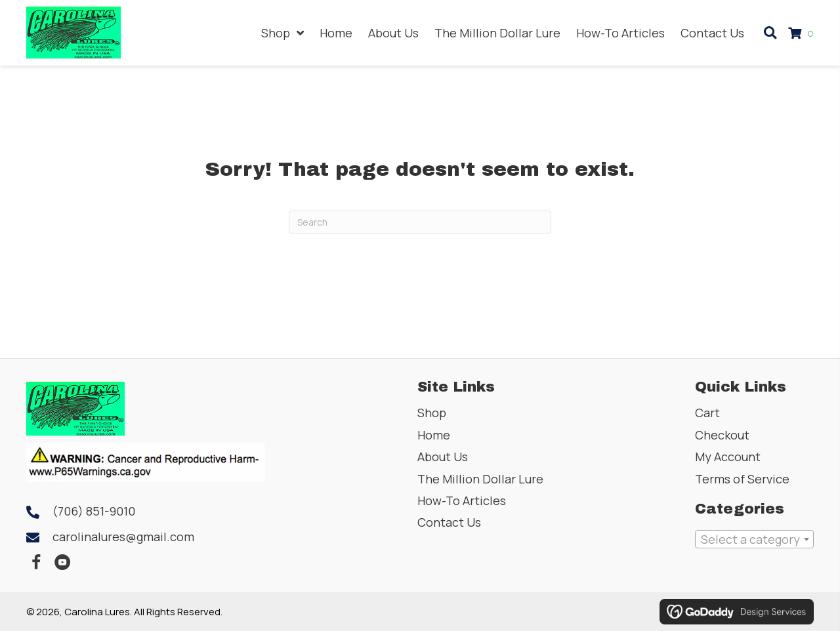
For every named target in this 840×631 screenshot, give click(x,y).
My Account (728, 457)
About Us (443, 457)
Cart (707, 413)
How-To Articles (462, 500)
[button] (36, 563)
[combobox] (754, 539)
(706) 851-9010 (94, 511)
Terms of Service (742, 479)
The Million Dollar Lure (480, 479)
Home (434, 435)
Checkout (722, 435)
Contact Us (449, 522)
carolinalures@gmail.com (123, 537)
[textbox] (754, 539)
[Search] (420, 222)
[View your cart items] (803, 33)
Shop (432, 413)
